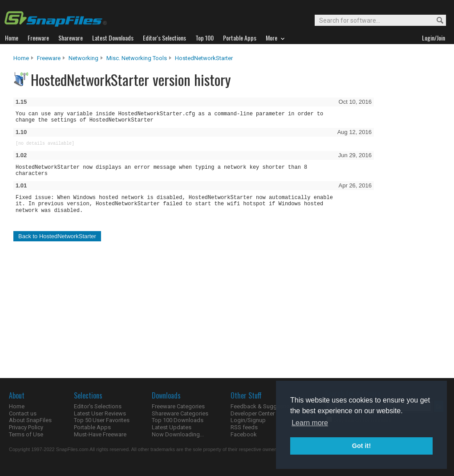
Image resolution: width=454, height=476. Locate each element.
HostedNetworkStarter (204, 58)
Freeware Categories (178, 406)
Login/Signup (248, 420)
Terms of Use (26, 434)
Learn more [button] (310, 423)
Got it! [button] (361, 446)
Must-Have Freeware (100, 434)
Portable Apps (92, 427)
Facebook (244, 434)
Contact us (23, 413)
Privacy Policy (26, 427)
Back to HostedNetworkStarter (57, 236)
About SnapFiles (30, 420)
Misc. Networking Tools (137, 58)
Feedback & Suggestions (263, 406)
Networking (83, 58)
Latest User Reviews (100, 413)
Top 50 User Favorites (102, 420)
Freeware (49, 58)
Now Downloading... (178, 434)
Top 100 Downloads (178, 420)
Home (21, 58)
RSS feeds (244, 427)
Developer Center (253, 413)
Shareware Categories (180, 413)
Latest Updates (172, 427)
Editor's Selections (98, 406)
